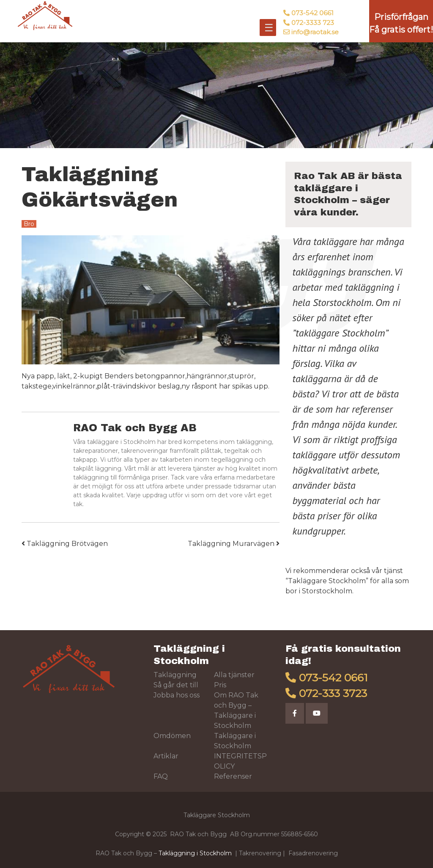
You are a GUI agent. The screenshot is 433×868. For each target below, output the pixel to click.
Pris (220, 685)
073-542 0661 (312, 13)
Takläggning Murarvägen (234, 544)
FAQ (161, 776)
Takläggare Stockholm (327, 581)
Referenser (233, 776)
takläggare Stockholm (340, 333)
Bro (29, 224)
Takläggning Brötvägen (65, 544)
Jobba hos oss (177, 695)
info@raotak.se (315, 32)
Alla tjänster (234, 675)
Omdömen (172, 736)
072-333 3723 (333, 693)
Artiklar (166, 756)
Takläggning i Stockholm (195, 853)
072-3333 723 (313, 23)
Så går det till (176, 685)
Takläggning (175, 675)
